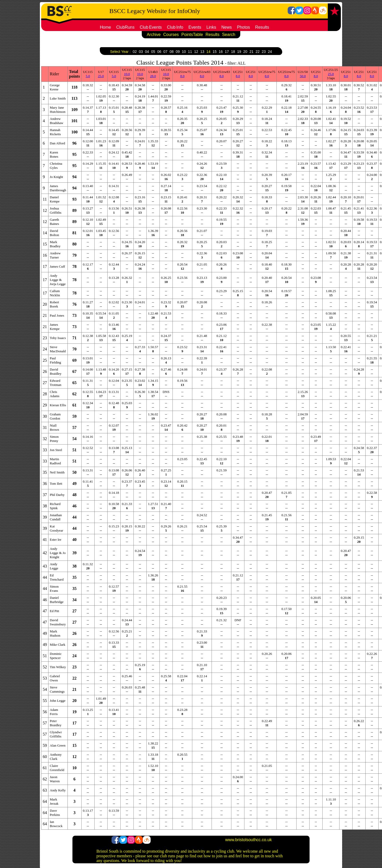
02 (135, 52)
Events (195, 27)
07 (165, 52)
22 (258, 52)
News (227, 27)
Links (211, 27)
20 (245, 52)
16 (221, 52)
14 (208, 52)
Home (105, 27)
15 (215, 52)
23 (264, 52)
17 (227, 52)
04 (147, 52)
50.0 (303, 76)
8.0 (182, 76)
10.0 (127, 74)
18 (233, 52)
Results (262, 27)
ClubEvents (151, 27)
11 (190, 52)
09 (178, 52)
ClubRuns (125, 27)
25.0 (101, 76)
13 (202, 52)
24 (270, 52)
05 (153, 52)
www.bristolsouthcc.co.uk (248, 840)
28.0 (153, 76)
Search (229, 35)
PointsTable (192, 35)
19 (239, 52)
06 (159, 52)
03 (141, 52)
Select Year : (121, 52)
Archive (154, 35)
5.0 (88, 76)
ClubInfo (175, 27)
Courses (171, 35)
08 (172, 52)
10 (184, 52)
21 (251, 52)
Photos (244, 27)
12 (196, 52)
